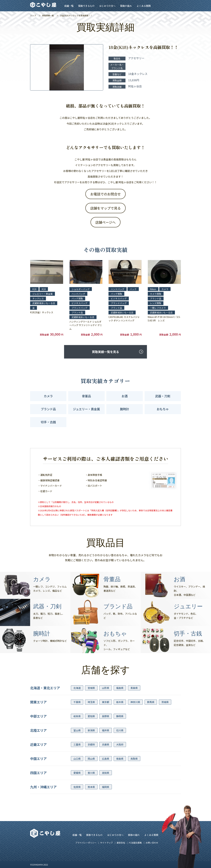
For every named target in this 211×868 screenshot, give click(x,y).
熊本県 (91, 787)
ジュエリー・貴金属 (87, 409)
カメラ (48, 396)
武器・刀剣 (163, 396)
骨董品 (86, 396)
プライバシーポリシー (86, 843)
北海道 (77, 688)
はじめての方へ (107, 6)
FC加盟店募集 (135, 843)
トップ (33, 15)
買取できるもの (86, 6)
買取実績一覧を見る (106, 352)
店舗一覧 (69, 6)
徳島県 (120, 759)
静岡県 (120, 716)
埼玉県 (91, 702)
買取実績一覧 (48, 15)
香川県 (91, 773)
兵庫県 (106, 744)
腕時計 (124, 409)
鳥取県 (134, 759)
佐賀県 (77, 787)
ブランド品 (48, 409)
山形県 (106, 688)
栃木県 (120, 702)
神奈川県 (135, 702)
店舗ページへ (105, 222)
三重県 (77, 744)
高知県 (106, 773)
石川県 (120, 730)
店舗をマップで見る (105, 208)
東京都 (106, 702)
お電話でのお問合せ (105, 194)
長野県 (106, 716)
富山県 (77, 730)
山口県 (77, 759)
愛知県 (91, 716)
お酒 (124, 396)
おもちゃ (163, 409)
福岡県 (106, 787)
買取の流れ (126, 6)
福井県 (106, 730)
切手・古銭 (48, 422)
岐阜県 (77, 716)
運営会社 (121, 843)
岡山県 (91, 759)
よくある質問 (144, 6)
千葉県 (77, 702)
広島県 (106, 759)
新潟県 (91, 730)
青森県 (134, 688)
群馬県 (151, 702)
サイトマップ (106, 843)
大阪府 (120, 744)
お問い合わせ (152, 843)
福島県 (120, 688)
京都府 (91, 744)
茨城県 (165, 702)
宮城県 (91, 688)
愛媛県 (77, 773)
